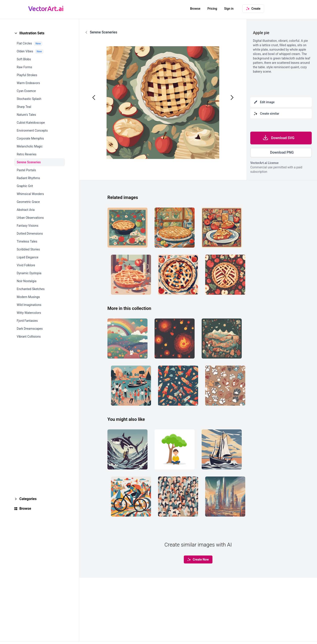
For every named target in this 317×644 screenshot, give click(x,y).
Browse (195, 9)
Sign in (229, 9)
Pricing (212, 9)
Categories (28, 499)
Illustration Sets (32, 33)
